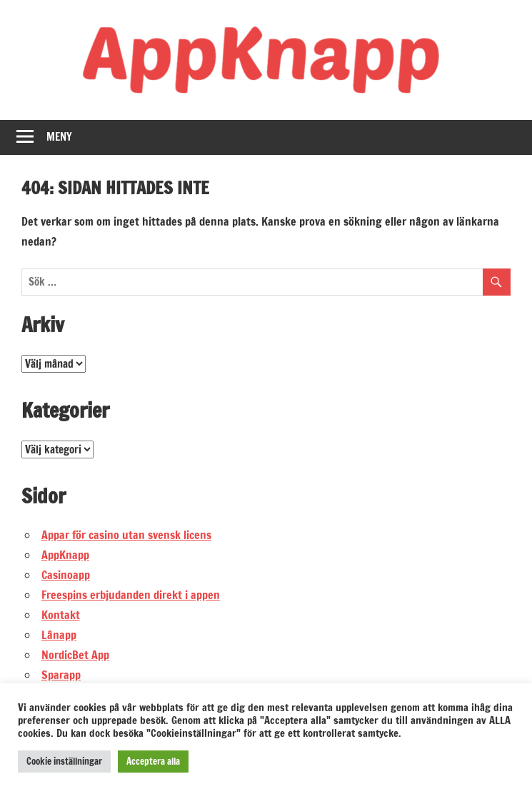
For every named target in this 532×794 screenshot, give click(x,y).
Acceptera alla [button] (153, 761)
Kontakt (61, 615)
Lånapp (59, 635)
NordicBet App (75, 655)
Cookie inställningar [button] (64, 761)
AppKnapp (65, 555)
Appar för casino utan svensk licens (126, 535)
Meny (59, 137)
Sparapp (61, 675)
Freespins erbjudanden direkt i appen (131, 595)
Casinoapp (66, 575)
